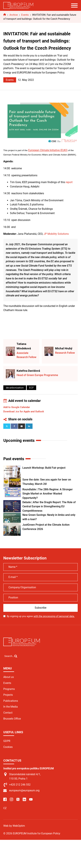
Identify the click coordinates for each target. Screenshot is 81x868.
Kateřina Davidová (28, 371)
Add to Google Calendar (17, 407)
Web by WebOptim (14, 826)
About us (9, 677)
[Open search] (11, 656)
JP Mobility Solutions (56, 234)
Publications (11, 701)
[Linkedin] (29, 426)
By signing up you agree (41, 616)
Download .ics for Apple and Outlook (24, 412)
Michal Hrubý (64, 348)
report (69, 182)
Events (10, 80)
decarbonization (15, 388)
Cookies (8, 747)
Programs (9, 689)
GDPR (7, 741)
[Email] (22, 426)
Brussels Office (12, 719)
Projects (8, 695)
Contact (8, 713)
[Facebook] (14, 426)
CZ (5, 808)
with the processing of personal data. (54, 616)
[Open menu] (74, 5)
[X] (7, 426)
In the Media (11, 707)
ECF (31, 388)
